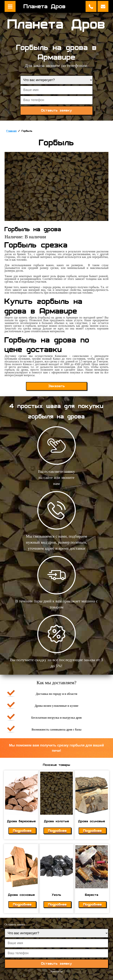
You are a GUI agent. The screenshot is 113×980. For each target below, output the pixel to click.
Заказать (57, 386)
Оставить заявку (103, 6)
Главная (12, 131)
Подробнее (22, 831)
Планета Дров (45, 6)
